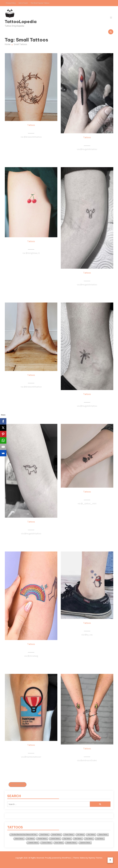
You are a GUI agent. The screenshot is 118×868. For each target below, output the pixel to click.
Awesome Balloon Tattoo (31, 750)
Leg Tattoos (100, 839)
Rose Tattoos (59, 843)
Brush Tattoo (87, 142)
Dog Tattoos (67, 839)
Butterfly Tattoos (71, 843)
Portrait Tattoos (42, 839)
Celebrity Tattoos (33, 843)
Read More (31, 143)
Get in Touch (23, 3)
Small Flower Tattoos (31, 380)
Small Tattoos (44, 834)
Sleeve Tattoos (103, 834)
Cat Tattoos (31, 839)
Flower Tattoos (69, 834)
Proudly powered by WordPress (58, 858)
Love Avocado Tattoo (87, 753)
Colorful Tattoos (55, 839)
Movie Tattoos (19, 839)
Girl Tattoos (81, 834)
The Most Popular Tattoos (40, 3)
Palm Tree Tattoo (87, 399)
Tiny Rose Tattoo (87, 496)
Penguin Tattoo (87, 628)
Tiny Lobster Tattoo (87, 277)
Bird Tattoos (78, 839)
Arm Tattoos (91, 834)
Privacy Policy (11, 3)
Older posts (18, 785)
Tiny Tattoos (89, 839)
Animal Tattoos (57, 834)
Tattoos (31, 125)
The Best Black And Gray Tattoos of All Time (24, 834)
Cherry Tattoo (31, 246)
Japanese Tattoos (85, 843)
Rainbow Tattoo (31, 649)
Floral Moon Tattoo (31, 130)
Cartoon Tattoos (47, 843)
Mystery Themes (95, 858)
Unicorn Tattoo (31, 526)
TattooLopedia (21, 21)
